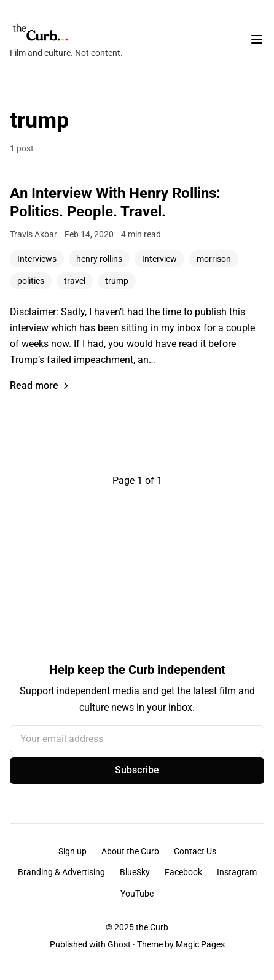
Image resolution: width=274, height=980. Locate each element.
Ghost (119, 944)
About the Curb (130, 851)
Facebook (183, 872)
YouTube (137, 894)
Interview (159, 259)
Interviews (37, 259)
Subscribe (137, 770)
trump (117, 281)
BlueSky (135, 872)
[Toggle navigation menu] (257, 39)
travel (75, 281)
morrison (214, 259)
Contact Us (195, 851)
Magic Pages (200, 944)
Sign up (72, 851)
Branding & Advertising (61, 872)
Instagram (237, 872)
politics (31, 281)
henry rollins (99, 259)
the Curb (152, 927)
